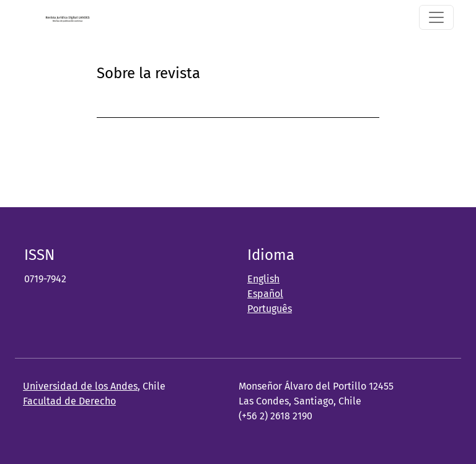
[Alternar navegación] (436, 17)
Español (265, 294)
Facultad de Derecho (69, 401)
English (263, 279)
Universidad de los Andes (80, 386)
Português (270, 309)
